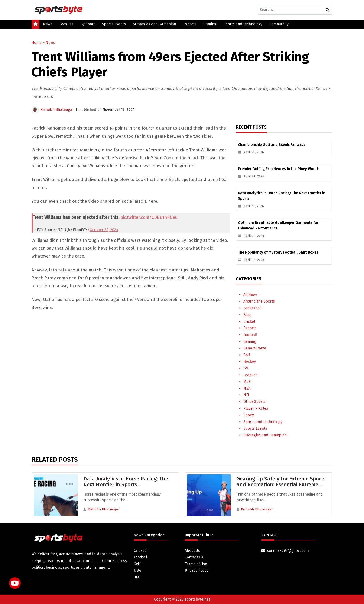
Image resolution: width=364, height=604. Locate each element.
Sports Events (114, 24)
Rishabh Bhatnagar (57, 109)
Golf (247, 355)
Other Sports (254, 402)
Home (37, 43)
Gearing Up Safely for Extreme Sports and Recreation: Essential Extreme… (281, 482)
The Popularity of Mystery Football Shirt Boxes (278, 252)
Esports (190, 24)
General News (255, 348)
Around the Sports (259, 301)
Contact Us (194, 557)
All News (250, 295)
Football (250, 335)
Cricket (249, 322)
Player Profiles (256, 408)
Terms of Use (196, 564)
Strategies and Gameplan (154, 24)
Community (279, 24)
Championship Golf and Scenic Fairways (272, 145)
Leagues (66, 24)
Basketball (252, 308)
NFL (247, 395)
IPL (246, 368)
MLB (247, 382)
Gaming (210, 24)
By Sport (88, 24)
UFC (137, 577)
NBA (247, 388)
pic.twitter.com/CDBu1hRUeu (149, 217)
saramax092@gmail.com (288, 550)
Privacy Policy (197, 570)
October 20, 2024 (104, 230)
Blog (247, 315)
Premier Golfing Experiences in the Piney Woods (279, 169)
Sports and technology (243, 24)
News (48, 24)
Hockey (250, 361)
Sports (249, 415)
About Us (192, 550)
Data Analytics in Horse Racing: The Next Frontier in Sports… (126, 482)
